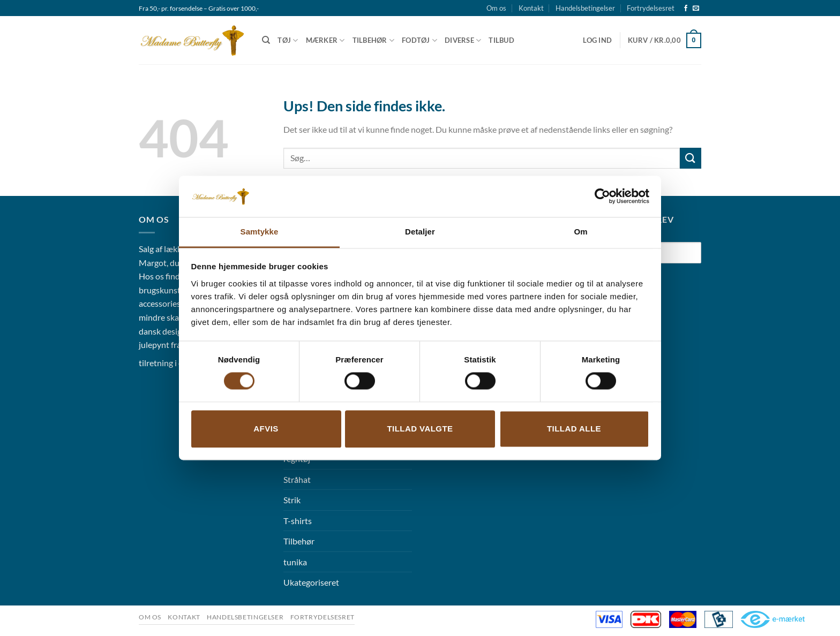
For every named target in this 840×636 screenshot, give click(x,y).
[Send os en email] (696, 9)
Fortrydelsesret (651, 8)
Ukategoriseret (311, 582)
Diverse (463, 40)
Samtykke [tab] (260, 232)
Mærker (325, 40)
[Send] (691, 158)
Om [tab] (580, 232)
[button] (597, 40)
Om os (496, 8)
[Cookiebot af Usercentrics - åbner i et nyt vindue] (602, 196)
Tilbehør (374, 40)
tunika (295, 562)
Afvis (266, 429)
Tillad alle (574, 429)
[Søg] (266, 40)
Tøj (288, 40)
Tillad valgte (420, 429)
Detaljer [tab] (420, 232)
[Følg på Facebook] (686, 9)
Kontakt (531, 8)
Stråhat (297, 479)
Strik (292, 500)
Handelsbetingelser (585, 8)
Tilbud (501, 40)
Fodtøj (419, 40)
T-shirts (298, 521)
